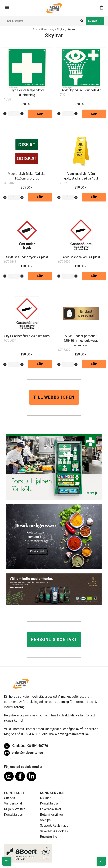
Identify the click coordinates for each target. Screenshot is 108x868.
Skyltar (61, 30)
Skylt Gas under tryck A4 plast (27, 257)
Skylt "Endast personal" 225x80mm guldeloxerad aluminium (81, 341)
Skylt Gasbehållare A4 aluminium (27, 336)
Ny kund (46, 798)
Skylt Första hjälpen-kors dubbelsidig (27, 93)
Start (36, 30)
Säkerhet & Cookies (54, 831)
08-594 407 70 (26, 746)
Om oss (9, 798)
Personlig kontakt (54, 640)
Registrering (49, 837)
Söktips (45, 820)
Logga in (95, 21)
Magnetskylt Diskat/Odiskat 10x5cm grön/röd (27, 176)
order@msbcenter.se (73, 734)
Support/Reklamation (55, 826)
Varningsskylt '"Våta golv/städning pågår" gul (81, 176)
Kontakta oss (13, 815)
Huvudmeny (48, 30)
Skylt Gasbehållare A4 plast (81, 257)
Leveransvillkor (51, 809)
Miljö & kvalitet (14, 809)
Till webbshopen (54, 397)
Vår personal (13, 803)
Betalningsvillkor (52, 815)
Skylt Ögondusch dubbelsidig (81, 90)
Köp (40, 114)
